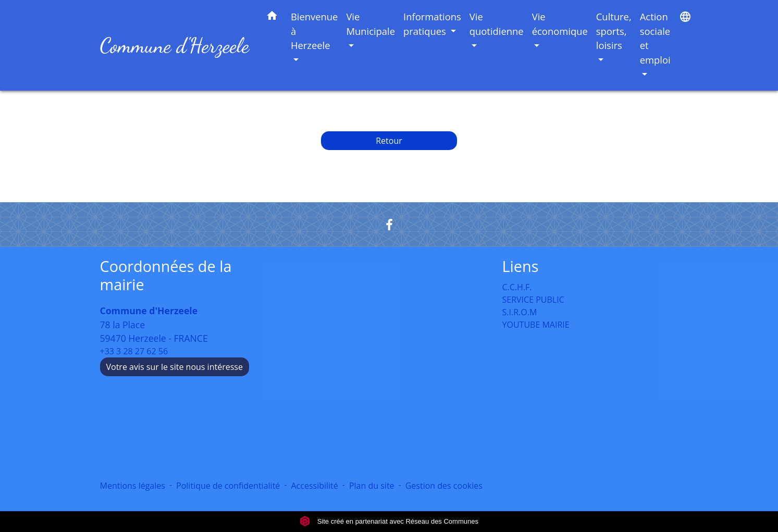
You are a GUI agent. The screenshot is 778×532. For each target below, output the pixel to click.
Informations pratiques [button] (432, 24)
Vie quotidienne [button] (497, 24)
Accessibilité (314, 486)
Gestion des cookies (444, 486)
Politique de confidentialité (228, 486)
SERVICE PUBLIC (533, 300)
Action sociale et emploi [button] (655, 38)
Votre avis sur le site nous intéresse (175, 367)
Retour (389, 141)
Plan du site (372, 486)
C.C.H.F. (517, 287)
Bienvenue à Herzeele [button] (314, 31)
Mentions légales (133, 486)
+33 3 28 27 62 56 (134, 351)
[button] (272, 17)
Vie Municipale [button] (371, 24)
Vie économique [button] (560, 24)
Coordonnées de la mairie (166, 275)
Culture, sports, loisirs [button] (614, 31)
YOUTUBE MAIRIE (536, 325)
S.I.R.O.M (520, 312)
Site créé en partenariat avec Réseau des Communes (389, 521)
